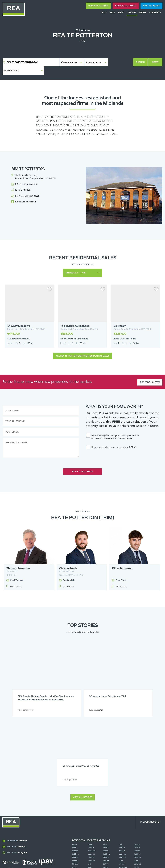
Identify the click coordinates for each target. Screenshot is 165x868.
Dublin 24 (91, 768)
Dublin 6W (92, 759)
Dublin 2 (91, 755)
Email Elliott (121, 571)
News (143, 13)
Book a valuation (126, 6)
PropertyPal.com (133, 864)
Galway (106, 768)
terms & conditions (105, 429)
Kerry (121, 768)
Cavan (90, 752)
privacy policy (126, 429)
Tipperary (107, 778)
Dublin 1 (75, 755)
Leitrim (106, 772)
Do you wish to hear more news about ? (114, 438)
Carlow (75, 752)
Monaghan (123, 775)
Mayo (90, 775)
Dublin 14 (138, 762)
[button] (121, 62)
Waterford (123, 778)
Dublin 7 (106, 759)
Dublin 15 (76, 765)
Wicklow (91, 782)
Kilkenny (75, 772)
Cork (120, 752)
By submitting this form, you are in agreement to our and (115, 428)
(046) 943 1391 (23, 182)
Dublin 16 (91, 765)
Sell (112, 13)
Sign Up (48, 797)
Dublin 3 (106, 755)
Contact (155, 13)
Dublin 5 (137, 755)
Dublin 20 (138, 765)
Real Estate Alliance (44, 864)
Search (141, 62)
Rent (121, 13)
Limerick (122, 772)
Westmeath (138, 778)
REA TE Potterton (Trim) (22, 62)
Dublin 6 (75, 759)
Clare (105, 752)
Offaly (136, 775)
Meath (106, 775)
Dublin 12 (107, 762)
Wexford (75, 782)
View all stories (82, 705)
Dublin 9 (137, 759)
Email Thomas (16, 571)
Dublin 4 (122, 755)
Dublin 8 (122, 759)
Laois (90, 772)
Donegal (137, 752)
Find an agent (151, 6)
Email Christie (69, 571)
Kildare (137, 768)
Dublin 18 (122, 765)
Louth (74, 775)
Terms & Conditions (84, 864)
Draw (155, 62)
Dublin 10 (76, 762)
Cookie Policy (66, 864)
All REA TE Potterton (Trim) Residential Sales (83, 347)
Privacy (99, 864)
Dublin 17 (107, 765)
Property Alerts (98, 6)
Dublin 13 (122, 762)
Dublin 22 (76, 768)
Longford (138, 772)
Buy (104, 13)
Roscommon (77, 778)
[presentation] (105, 447)
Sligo (89, 778)
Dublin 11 (91, 762)
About (132, 13)
